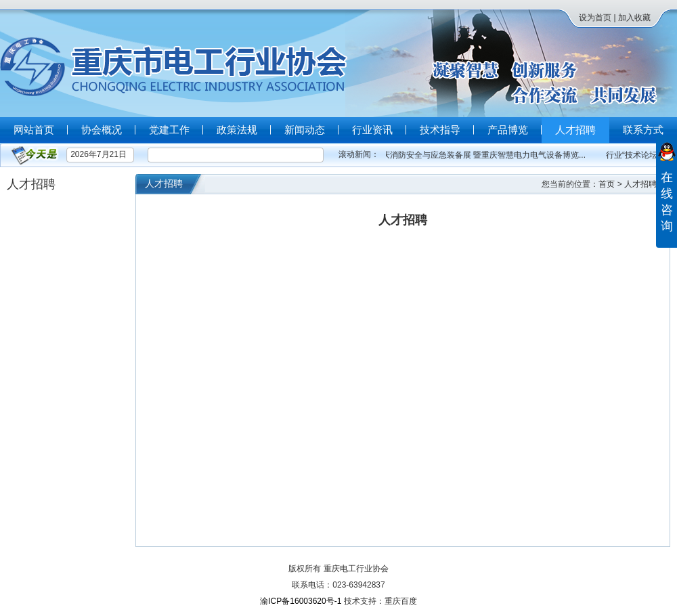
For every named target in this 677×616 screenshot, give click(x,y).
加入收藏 (634, 18)
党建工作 (169, 130)
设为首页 (595, 18)
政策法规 (237, 130)
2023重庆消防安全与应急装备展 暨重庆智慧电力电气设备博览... (473, 155)
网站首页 (34, 130)
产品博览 (508, 130)
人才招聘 (575, 130)
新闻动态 (305, 130)
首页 (607, 184)
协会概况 (102, 130)
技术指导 (440, 130)
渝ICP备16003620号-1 (301, 601)
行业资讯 (372, 130)
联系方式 (643, 130)
